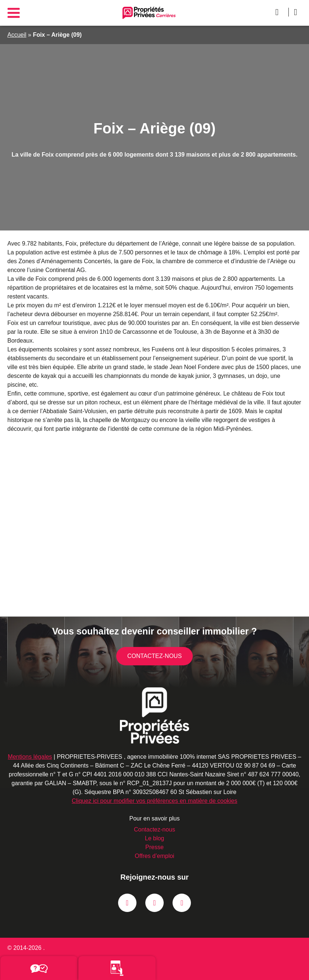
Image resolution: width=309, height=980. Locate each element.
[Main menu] (13, 13)
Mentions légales (34, 757)
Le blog (154, 838)
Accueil (17, 35)
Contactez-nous (155, 656)
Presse (155, 847)
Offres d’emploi (154, 856)
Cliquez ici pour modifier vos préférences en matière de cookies (154, 801)
